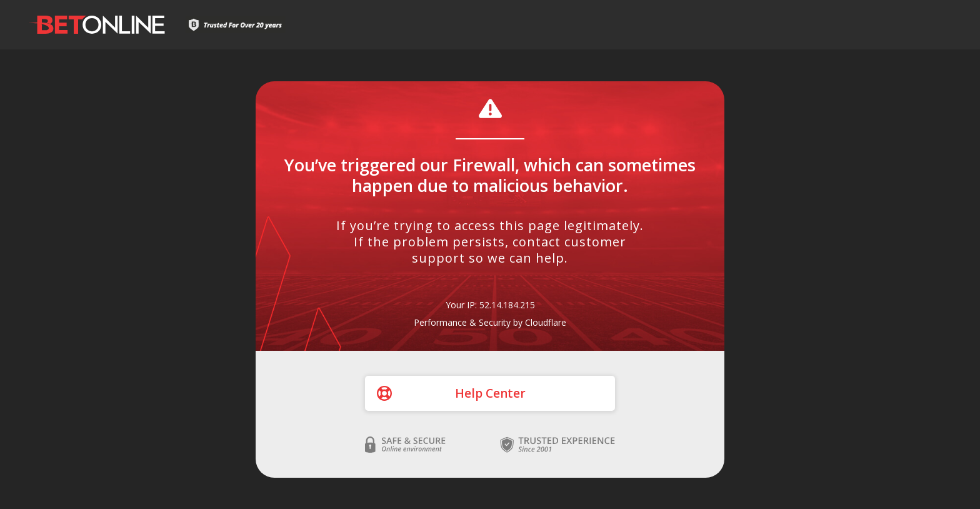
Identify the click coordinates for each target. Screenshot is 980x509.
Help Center (490, 393)
